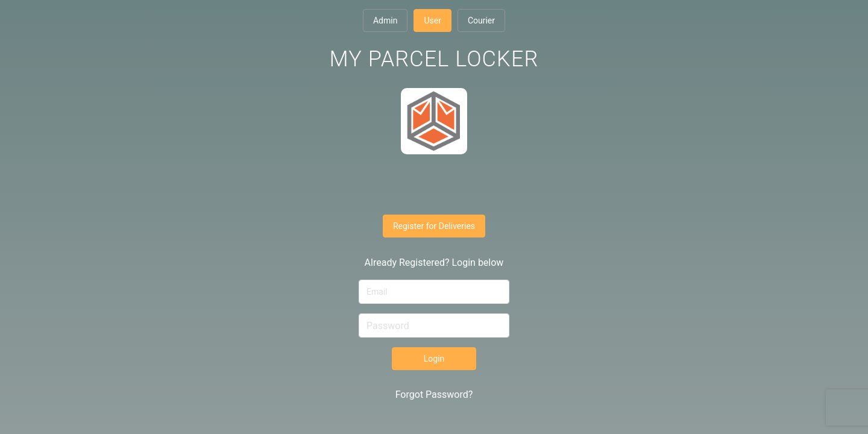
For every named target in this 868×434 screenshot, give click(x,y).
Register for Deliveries (434, 226)
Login (434, 359)
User (432, 20)
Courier (481, 20)
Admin (385, 20)
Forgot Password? (434, 395)
